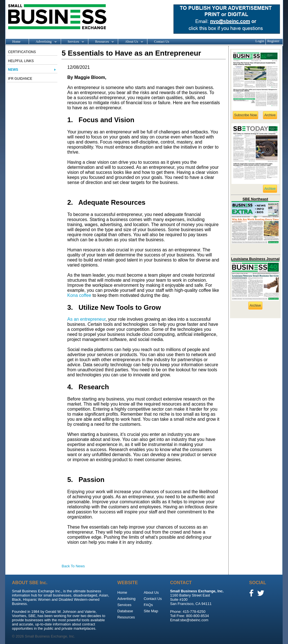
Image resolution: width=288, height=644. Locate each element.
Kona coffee (79, 295)
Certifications (22, 52)
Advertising (43, 42)
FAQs (148, 605)
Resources (101, 42)
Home (16, 42)
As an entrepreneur (86, 319)
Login (260, 41)
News (13, 70)
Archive (270, 115)
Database (125, 611)
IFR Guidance (20, 79)
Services (73, 42)
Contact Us (162, 42)
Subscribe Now (246, 115)
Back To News (73, 566)
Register (273, 41)
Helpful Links (21, 61)
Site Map (151, 611)
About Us (130, 42)
